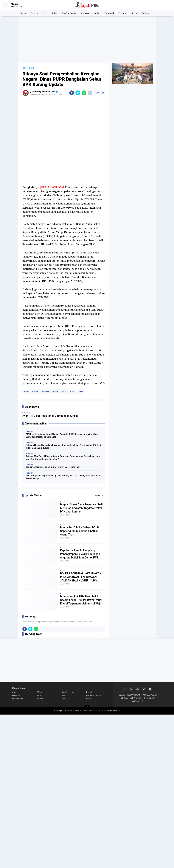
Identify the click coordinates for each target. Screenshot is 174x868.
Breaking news (69, 13)
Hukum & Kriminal (94, 695)
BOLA (39, 692)
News (64, 392)
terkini (81, 392)
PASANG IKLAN (134, 695)
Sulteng (146, 13)
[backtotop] (87, 707)
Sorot (72, 392)
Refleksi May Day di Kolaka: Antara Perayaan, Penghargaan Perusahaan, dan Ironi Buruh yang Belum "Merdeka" (63, 458)
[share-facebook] (72, 93)
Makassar (85, 13)
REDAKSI (122, 695)
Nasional (65, 699)
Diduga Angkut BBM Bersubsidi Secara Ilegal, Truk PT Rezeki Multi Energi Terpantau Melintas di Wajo (81, 600)
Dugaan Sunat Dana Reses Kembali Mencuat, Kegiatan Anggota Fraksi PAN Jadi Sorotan (81, 508)
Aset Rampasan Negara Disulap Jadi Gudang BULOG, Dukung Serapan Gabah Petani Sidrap (63, 477)
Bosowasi (109, 13)
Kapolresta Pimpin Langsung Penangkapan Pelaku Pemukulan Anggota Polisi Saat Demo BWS (80, 554)
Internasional (18, 699)
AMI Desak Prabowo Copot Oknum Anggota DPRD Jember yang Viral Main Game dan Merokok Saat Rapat (62, 435)
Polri (45, 13)
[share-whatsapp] (84, 93)
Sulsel (55, 13)
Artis (14, 692)
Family (40, 695)
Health (56, 392)
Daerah (34, 13)
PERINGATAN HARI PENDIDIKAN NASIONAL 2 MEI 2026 (53, 467)
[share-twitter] (78, 93)
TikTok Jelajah (149, 698)
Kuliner (40, 699)
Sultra (135, 13)
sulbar (97, 13)
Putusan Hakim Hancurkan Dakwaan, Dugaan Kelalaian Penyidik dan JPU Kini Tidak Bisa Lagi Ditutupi (63, 447)
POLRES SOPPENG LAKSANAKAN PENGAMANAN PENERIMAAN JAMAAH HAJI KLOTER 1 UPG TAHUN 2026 (81, 577)
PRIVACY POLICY (150, 695)
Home (25, 68)
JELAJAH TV (137, 701)
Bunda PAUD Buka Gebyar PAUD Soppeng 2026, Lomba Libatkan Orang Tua (80, 531)
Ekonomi (123, 13)
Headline (46, 392)
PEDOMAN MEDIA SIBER (130, 698)
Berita (23, 13)
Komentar (100, 93)
